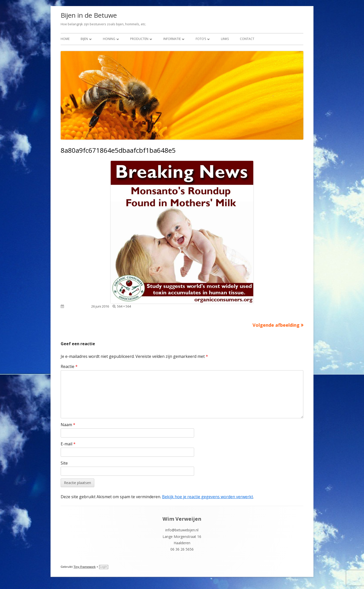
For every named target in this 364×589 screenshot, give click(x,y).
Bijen (84, 39)
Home (65, 39)
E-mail (68, 444)
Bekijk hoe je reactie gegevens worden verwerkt (208, 497)
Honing (109, 39)
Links (225, 39)
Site (64, 463)
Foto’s (201, 39)
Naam (68, 425)
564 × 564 (124, 306)
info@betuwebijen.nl (182, 530)
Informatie (172, 39)
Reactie (69, 366)
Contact (247, 39)
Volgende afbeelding (276, 325)
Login (104, 567)
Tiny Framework (85, 567)
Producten (139, 39)
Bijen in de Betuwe (89, 15)
